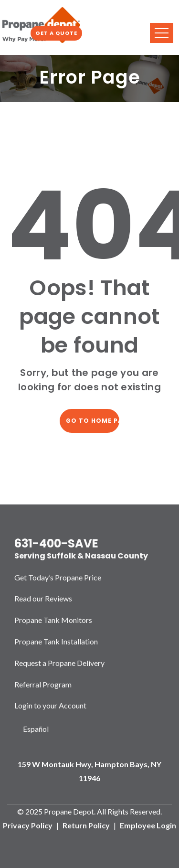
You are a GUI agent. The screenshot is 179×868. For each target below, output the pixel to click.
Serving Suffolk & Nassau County (81, 556)
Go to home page (93, 421)
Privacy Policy (28, 825)
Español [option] (36, 729)
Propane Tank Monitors (53, 620)
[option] (36, 729)
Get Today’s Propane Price (58, 577)
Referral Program (43, 684)
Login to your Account (50, 705)
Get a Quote (56, 33)
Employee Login (148, 825)
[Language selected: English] (36, 729)
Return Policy (86, 825)
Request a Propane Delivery (59, 663)
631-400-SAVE (56, 543)
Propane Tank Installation (56, 641)
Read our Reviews (43, 598)
